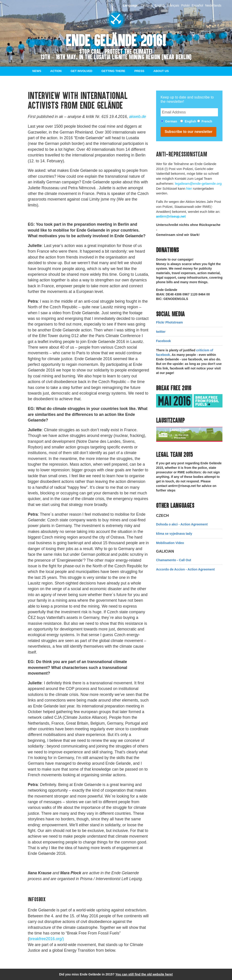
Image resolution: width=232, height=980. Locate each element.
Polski (185, 5)
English (160, 5)
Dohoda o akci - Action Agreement (182, 524)
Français (173, 5)
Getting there (113, 71)
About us (161, 71)
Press (139, 71)
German (171, 121)
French (207, 121)
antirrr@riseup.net (171, 216)
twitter (161, 332)
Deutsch (147, 5)
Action (56, 71)
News (37, 71)
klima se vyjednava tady (174, 534)
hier (189, 188)
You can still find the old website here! (144, 974)
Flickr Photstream (169, 322)
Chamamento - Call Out (174, 560)
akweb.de (138, 117)
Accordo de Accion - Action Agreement (185, 569)
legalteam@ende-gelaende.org (198, 183)
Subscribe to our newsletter (189, 132)
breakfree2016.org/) (47, 939)
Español (197, 5)
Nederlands (213, 5)
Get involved (82, 71)
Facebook (163, 341)
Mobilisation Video (170, 543)
